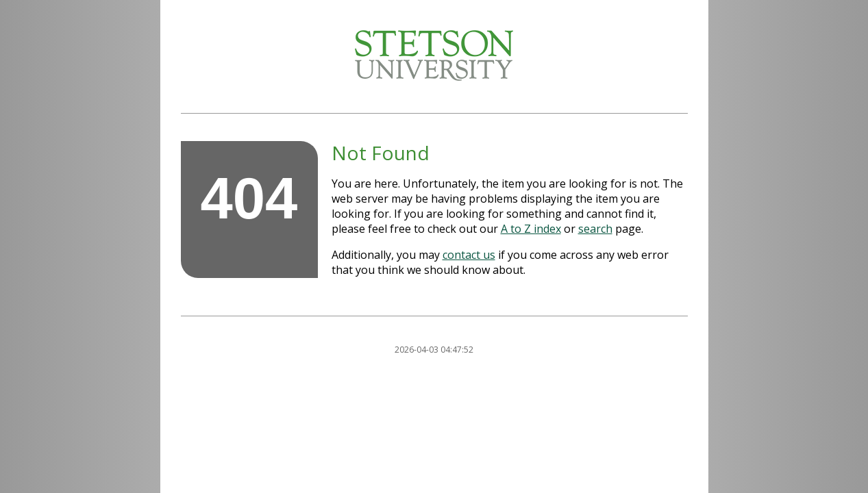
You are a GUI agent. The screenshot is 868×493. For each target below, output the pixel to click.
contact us (469, 255)
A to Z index (531, 229)
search (595, 229)
